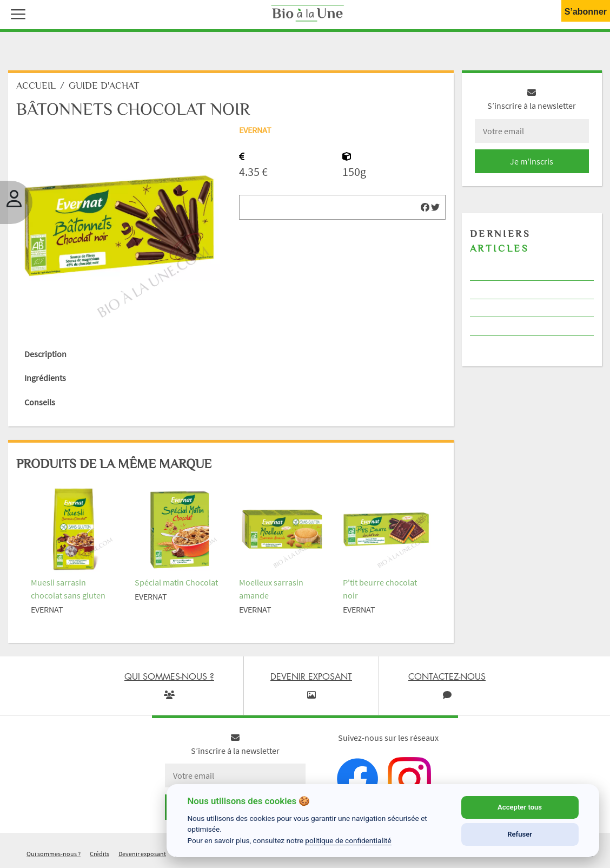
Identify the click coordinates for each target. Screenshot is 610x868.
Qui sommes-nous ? (54, 854)
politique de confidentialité (348, 840)
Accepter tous (520, 807)
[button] (16, 13)
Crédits (100, 854)
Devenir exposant (142, 854)
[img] (425, 207)
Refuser (520, 834)
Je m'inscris (532, 161)
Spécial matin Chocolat (176, 582)
